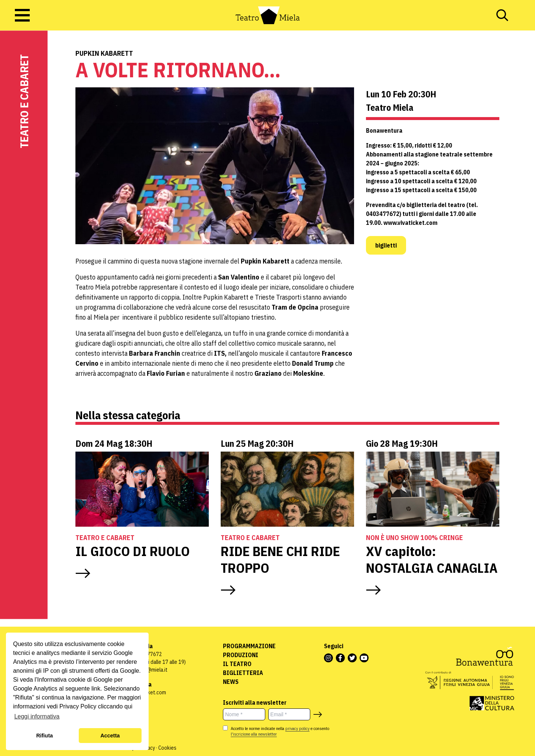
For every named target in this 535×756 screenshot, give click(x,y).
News (231, 682)
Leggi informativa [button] (37, 716)
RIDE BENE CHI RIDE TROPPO (280, 559)
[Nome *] (244, 714)
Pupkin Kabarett (104, 53)
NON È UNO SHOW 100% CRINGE (414, 538)
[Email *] (289, 714)
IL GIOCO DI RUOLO (133, 551)
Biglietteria (243, 673)
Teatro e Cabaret (24, 101)
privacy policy (297, 728)
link (96, 689)
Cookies (167, 748)
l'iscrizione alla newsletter (254, 734)
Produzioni (241, 655)
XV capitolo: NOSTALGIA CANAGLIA (432, 559)
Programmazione (249, 646)
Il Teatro (237, 664)
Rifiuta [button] (44, 736)
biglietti (386, 245)
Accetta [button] (110, 736)
